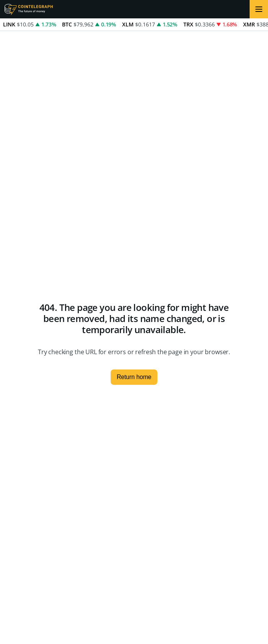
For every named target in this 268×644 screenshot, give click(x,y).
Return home (134, 377)
